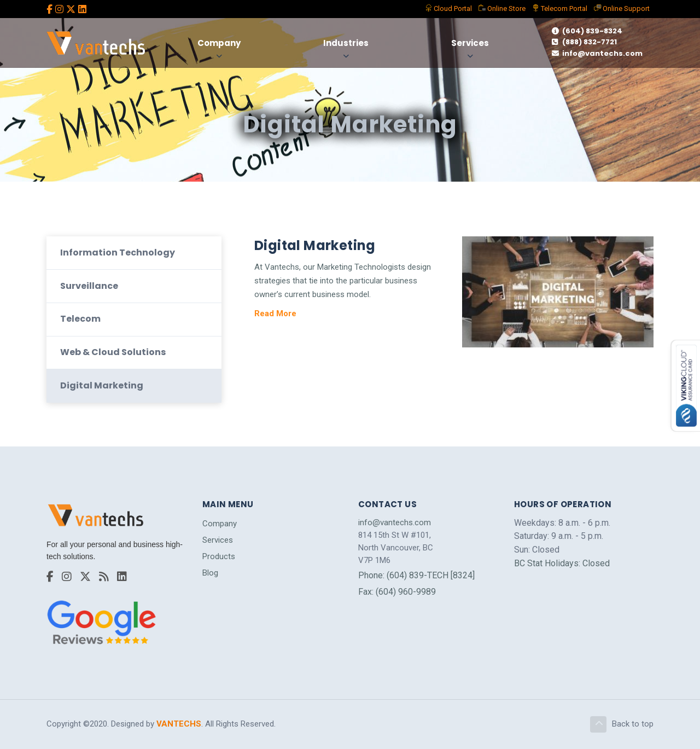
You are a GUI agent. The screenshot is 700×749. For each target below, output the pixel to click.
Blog (210, 573)
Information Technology (118, 252)
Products (219, 556)
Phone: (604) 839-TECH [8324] (416, 575)
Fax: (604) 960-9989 (397, 592)
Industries (346, 43)
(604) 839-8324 (587, 31)
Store (502, 8)
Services (470, 43)
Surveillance (89, 286)
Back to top (622, 724)
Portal (448, 8)
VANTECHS (179, 724)
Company (219, 43)
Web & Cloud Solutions (113, 352)
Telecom (560, 8)
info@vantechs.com (597, 53)
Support (622, 8)
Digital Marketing (102, 385)
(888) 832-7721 (584, 42)
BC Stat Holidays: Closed (562, 563)
